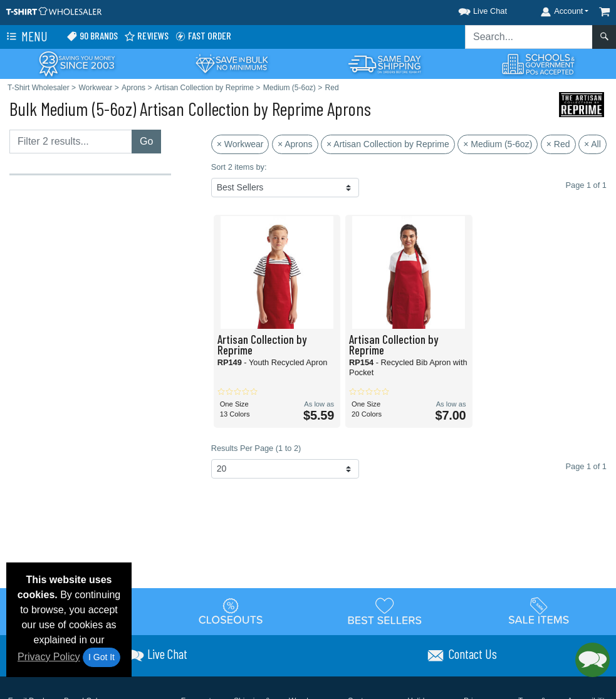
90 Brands (92, 36)
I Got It (102, 657)
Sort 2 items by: (239, 167)
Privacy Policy (49, 657)
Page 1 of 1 (586, 466)
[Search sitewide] (529, 37)
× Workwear (240, 144)
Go (146, 141)
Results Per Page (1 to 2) (256, 448)
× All (593, 144)
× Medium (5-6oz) (498, 144)
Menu (26, 37)
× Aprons (295, 144)
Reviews (146, 36)
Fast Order (203, 36)
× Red (558, 144)
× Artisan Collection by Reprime (388, 144)
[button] (471, 9)
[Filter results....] (71, 142)
